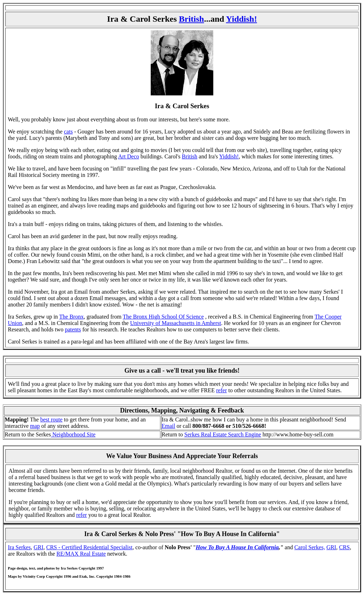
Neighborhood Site (73, 434)
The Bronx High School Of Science (163, 317)
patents (73, 329)
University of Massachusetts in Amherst (176, 323)
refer (221, 390)
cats (68, 132)
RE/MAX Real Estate (81, 554)
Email (168, 426)
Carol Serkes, (310, 547)
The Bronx (72, 317)
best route (51, 419)
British (191, 19)
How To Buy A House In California (237, 547)
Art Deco (129, 156)
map (35, 426)
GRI (38, 547)
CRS (344, 547)
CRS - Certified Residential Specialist (89, 547)
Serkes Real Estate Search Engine (223, 434)
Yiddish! (242, 19)
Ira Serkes (19, 547)
